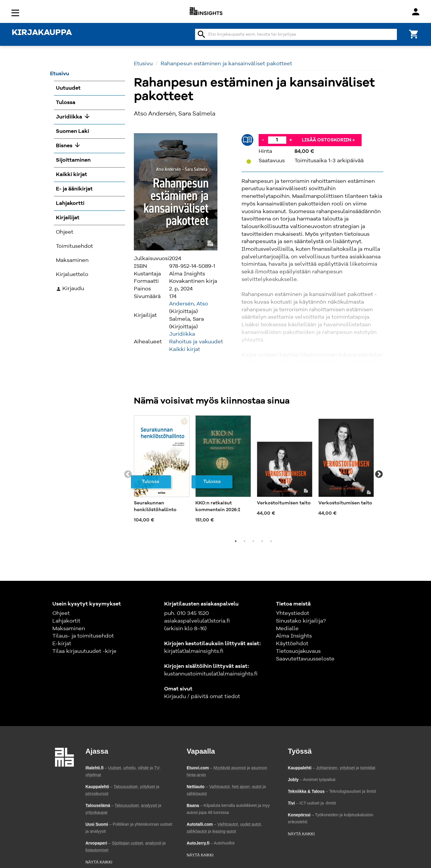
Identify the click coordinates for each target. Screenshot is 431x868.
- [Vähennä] (263, 140)
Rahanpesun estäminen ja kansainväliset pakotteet (226, 64)
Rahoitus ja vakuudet (196, 342)
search (202, 34)
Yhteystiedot (293, 613)
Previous (128, 474)
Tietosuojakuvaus (298, 651)
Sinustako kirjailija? (301, 621)
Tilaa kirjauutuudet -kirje (84, 651)
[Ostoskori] (414, 34)
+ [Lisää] (291, 140)
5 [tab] (271, 541)
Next (379, 474)
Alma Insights (294, 636)
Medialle (287, 629)
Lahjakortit (66, 621)
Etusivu (143, 64)
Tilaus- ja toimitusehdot (83, 636)
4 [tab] (262, 541)
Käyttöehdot (292, 644)
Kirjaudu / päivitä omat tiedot (202, 697)
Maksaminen (69, 629)
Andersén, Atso (189, 304)
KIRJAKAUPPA (42, 33)
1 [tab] (236, 541)
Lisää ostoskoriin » (328, 140)
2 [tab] (244, 541)
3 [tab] (253, 541)
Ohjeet (61, 613)
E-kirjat (62, 644)
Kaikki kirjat (185, 349)
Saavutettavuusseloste (305, 659)
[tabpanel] (162, 471)
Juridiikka (182, 334)
